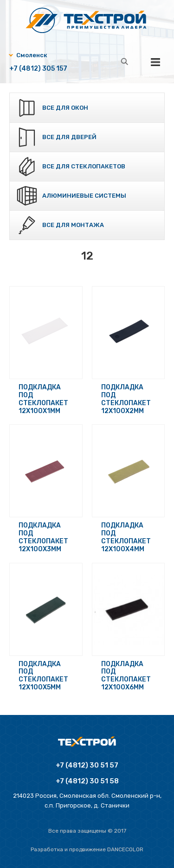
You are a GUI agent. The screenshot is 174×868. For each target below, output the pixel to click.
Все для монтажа (73, 225)
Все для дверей (69, 137)
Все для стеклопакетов (84, 166)
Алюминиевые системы (84, 196)
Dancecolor (125, 849)
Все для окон (65, 108)
